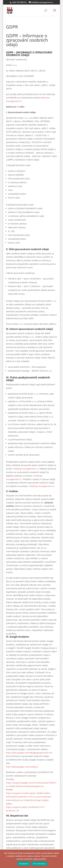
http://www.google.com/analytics (22, 767)
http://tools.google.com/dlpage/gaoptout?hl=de (29, 753)
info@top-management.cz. (26, 469)
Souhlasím (24, 864)
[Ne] (59, 859)
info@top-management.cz (41, 486)
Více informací (39, 864)
